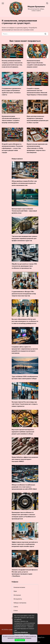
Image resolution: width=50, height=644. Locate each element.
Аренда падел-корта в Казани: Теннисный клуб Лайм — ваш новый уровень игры (24, 211)
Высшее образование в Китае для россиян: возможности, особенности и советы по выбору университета (25, 321)
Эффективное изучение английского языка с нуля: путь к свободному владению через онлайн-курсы (25, 544)
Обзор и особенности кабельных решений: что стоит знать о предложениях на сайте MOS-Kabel (24, 487)
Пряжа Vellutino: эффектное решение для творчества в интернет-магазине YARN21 (25, 459)
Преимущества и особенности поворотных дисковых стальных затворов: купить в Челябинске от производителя (24, 515)
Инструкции (17, 595)
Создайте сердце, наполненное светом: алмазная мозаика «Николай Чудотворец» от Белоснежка (37, 91)
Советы (16, 607)
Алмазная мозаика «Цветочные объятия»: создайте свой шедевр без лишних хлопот (36, 64)
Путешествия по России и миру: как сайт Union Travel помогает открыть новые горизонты (25, 404)
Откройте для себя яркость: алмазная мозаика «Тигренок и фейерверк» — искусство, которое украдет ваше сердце (12, 148)
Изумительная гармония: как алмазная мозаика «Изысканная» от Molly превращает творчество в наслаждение (37, 148)
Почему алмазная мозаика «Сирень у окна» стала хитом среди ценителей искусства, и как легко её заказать (12, 64)
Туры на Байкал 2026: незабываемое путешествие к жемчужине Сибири (25, 377)
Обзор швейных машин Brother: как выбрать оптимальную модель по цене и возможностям (24, 183)
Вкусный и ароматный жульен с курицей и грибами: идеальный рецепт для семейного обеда (23, 432)
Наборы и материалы (20, 603)
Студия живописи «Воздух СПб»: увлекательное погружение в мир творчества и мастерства (24, 294)
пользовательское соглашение (23, 638)
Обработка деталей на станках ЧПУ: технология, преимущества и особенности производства (24, 266)
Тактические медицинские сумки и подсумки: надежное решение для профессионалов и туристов (24, 238)
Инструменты (18, 599)
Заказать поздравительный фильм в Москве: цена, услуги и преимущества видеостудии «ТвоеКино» (25, 573)
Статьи (16, 610)
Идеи (15, 591)
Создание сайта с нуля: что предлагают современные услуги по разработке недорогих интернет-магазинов (25, 350)
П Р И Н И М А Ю (20, 640)
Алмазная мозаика (19, 587)
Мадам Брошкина (36, 6)
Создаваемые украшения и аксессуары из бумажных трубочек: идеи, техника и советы (11, 91)
